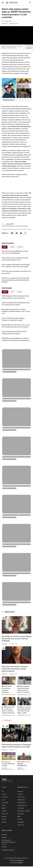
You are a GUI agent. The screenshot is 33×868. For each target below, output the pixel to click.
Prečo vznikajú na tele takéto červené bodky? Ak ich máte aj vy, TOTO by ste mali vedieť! (16, 266)
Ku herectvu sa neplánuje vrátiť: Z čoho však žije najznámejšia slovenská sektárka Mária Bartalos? (15, 280)
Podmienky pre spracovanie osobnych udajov (9, 842)
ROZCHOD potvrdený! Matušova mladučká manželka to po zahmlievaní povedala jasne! (16, 339)
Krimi (19, 817)
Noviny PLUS (21, 797)
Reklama (4, 835)
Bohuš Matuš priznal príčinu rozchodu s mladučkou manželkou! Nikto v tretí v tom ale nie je (16, 311)
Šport (4, 805)
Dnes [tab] (5, 292)
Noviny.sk (6, 720)
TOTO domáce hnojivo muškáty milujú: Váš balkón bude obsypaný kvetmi (15, 259)
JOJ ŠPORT (5, 797)
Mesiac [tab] (20, 247)
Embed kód (29, 47)
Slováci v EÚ (21, 825)
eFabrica (20, 863)
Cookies (4, 847)
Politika (20, 819)
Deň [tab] (5, 247)
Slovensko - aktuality (24, 811)
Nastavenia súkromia (8, 850)
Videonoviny (21, 800)
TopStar (4, 811)
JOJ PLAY (4, 794)
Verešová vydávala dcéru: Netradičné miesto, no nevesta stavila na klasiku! (16, 304)
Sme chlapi (5, 814)
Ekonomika (21, 822)
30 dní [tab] (19, 292)
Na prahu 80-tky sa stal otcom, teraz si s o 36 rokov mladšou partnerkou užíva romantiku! (16, 326)
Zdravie (4, 817)
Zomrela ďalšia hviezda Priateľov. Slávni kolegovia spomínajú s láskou (14, 333)
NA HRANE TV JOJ (22, 805)
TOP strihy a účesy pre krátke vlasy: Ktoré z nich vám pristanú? (16, 272)
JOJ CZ (4, 800)
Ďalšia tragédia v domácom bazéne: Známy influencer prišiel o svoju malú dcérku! (15, 297)
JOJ (3, 792)
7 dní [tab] (12, 292)
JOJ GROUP (5, 803)
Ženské (4, 808)
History (4, 819)
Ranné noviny (21, 803)
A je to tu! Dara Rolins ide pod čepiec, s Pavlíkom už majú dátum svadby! (14, 319)
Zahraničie (21, 814)
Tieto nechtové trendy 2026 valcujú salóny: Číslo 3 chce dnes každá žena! (15, 252)
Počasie (4, 822)
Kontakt (4, 838)
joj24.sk (20, 794)
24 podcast (21, 808)
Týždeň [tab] (12, 247)
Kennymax (21, 860)
